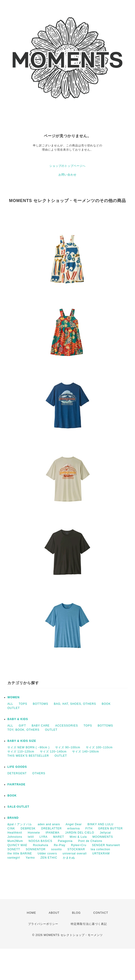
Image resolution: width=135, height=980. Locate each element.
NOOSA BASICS (40, 841)
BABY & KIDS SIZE (22, 741)
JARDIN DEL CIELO (80, 833)
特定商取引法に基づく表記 (89, 924)
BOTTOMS (41, 704)
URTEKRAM (101, 854)
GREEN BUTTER (110, 828)
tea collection (100, 849)
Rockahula (41, 845)
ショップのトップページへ (67, 166)
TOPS (23, 704)
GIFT (22, 726)
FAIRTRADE (16, 784)
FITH (89, 828)
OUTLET (14, 708)
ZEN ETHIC (49, 858)
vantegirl (14, 858)
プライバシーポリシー (43, 924)
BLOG (76, 913)
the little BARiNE (20, 854)
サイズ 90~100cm (68, 747)
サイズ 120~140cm (53, 752)
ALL (10, 704)
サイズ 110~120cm (21, 752)
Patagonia (65, 841)
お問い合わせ (67, 175)
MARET (59, 837)
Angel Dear (74, 824)
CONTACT (101, 913)
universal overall (75, 854)
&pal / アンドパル (20, 824)
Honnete (34, 833)
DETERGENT (17, 773)
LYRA (43, 837)
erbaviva (74, 828)
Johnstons (15, 837)
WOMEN (13, 697)
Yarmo (30, 858)
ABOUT (54, 913)
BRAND (13, 818)
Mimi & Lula (78, 837)
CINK (11, 828)
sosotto (57, 849)
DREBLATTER (51, 828)
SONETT (14, 849)
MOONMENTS (103, 837)
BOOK (106, 704)
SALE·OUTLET (18, 807)
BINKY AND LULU (100, 824)
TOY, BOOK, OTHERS (23, 730)
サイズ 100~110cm (99, 747)
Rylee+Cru (79, 845)
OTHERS (39, 773)
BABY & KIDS (18, 719)
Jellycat (105, 833)
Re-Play (60, 845)
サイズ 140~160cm (85, 752)
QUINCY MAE (17, 845)
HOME (32, 913)
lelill (31, 837)
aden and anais (49, 824)
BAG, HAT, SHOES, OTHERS (75, 704)
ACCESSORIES (67, 726)
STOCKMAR (76, 849)
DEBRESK (28, 828)
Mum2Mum (15, 841)
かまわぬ (69, 858)
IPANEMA (52, 833)
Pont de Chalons (90, 841)
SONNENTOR (36, 849)
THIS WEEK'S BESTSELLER (28, 756)
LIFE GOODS (17, 767)
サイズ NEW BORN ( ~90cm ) (29, 747)
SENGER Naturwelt (106, 845)
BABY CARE (40, 726)
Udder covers (47, 854)
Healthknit (15, 833)
